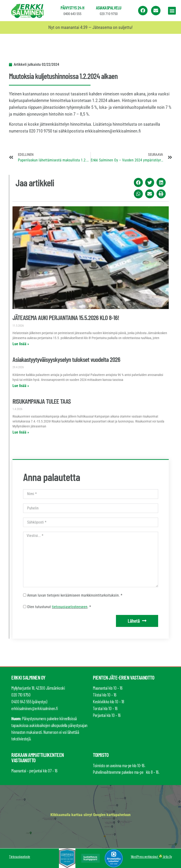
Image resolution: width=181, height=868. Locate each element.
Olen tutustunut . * (59, 607)
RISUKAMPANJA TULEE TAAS (42, 401)
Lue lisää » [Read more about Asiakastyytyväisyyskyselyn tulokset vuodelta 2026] (21, 386)
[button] (172, 11)
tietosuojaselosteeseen (70, 607)
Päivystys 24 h (72, 8)
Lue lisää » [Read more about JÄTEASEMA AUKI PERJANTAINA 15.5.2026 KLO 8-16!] (21, 344)
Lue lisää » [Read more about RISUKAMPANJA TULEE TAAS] (21, 432)
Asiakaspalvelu (109, 8)
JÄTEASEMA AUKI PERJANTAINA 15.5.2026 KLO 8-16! (66, 317)
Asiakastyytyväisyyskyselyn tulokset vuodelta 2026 (66, 359)
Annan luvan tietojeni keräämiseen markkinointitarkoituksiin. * (75, 595)
